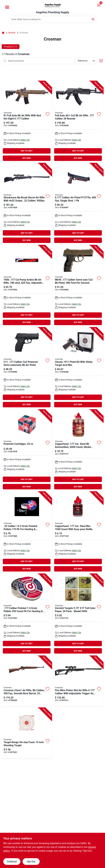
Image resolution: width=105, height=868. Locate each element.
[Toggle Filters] (101, 61)
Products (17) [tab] (11, 47)
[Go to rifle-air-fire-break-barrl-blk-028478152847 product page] (78, 681)
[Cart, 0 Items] (99, 5)
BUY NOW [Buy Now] (27, 158)
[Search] (93, 19)
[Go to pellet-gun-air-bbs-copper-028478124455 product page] (78, 450)
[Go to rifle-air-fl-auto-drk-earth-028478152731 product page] (27, 121)
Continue (12, 862)
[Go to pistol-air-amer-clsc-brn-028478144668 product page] (78, 204)
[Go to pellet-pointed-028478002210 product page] (27, 532)
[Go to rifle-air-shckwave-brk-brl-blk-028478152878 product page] (27, 204)
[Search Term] (53, 19)
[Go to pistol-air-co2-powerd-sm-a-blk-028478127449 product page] (27, 368)
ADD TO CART (27, 151)
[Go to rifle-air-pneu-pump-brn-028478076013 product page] (27, 286)
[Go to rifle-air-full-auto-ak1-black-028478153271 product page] (78, 121)
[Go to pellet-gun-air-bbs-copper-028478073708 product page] (78, 532)
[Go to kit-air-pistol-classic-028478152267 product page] (78, 368)
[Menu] (7, 7)
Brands (12, 33)
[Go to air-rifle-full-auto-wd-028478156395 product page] (27, 681)
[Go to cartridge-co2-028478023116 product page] (27, 450)
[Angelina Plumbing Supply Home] (53, 5)
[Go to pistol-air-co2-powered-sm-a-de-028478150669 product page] (78, 286)
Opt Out (31, 862)
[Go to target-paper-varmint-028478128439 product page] (78, 614)
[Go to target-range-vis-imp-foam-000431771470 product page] (27, 733)
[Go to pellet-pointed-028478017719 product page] (27, 614)
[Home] (3, 33)
